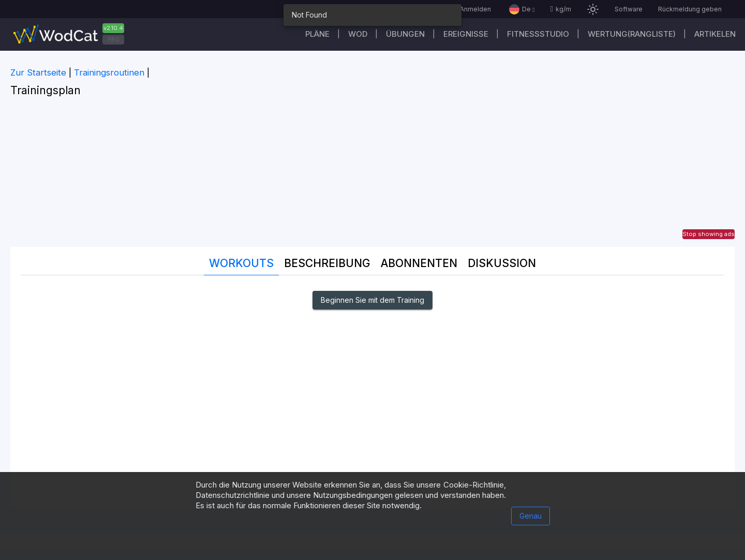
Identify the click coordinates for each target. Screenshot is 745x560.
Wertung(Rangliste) (632, 34)
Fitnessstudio (538, 34)
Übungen (405, 34)
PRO (114, 39)
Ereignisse (466, 34)
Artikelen (715, 34)
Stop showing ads (709, 234)
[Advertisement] (373, 174)
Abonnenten (419, 263)
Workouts (241, 263)
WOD (358, 34)
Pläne (317, 34)
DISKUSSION (502, 263)
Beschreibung (327, 263)
